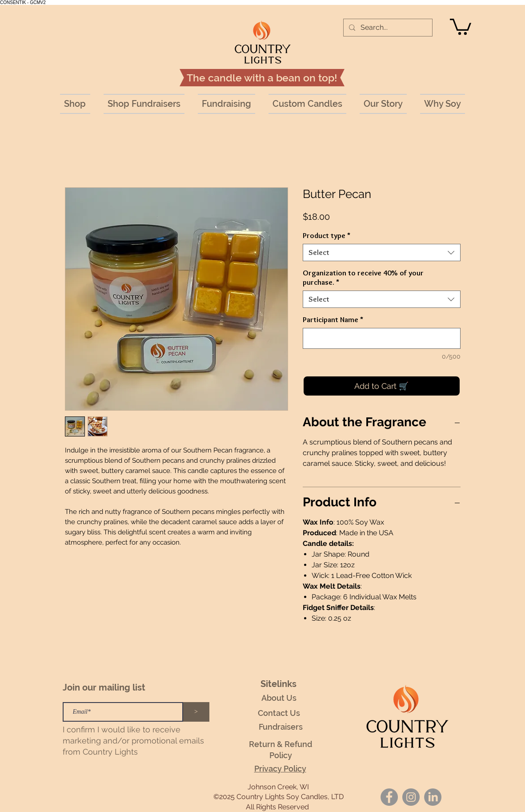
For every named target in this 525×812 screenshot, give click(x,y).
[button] (461, 26)
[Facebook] (389, 797)
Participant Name (333, 319)
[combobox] (382, 252)
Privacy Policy (280, 769)
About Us (279, 698)
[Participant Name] (382, 338)
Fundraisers (281, 727)
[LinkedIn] (433, 797)
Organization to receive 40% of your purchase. (363, 277)
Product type (327, 235)
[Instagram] (411, 797)
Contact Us (279, 713)
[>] (196, 712)
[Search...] (387, 28)
